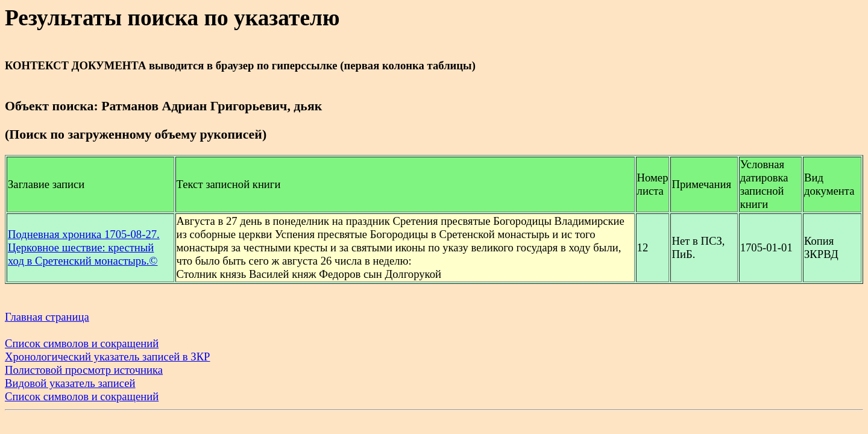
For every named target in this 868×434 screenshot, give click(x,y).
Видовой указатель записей (70, 383)
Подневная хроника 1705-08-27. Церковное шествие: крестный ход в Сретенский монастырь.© (84, 247)
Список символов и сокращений (82, 343)
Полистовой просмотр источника (84, 370)
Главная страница (47, 317)
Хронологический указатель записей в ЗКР (108, 357)
